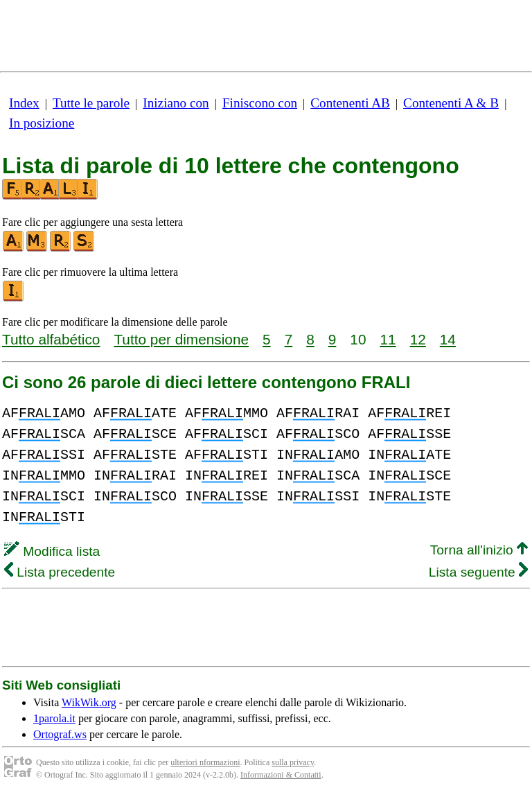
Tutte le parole (91, 103)
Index (24, 103)
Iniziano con (176, 103)
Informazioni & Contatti (281, 775)
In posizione (42, 123)
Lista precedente (60, 572)
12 (418, 339)
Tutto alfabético (51, 339)
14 (448, 339)
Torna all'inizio (479, 550)
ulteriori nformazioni (205, 762)
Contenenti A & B (451, 103)
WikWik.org (89, 702)
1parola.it (54, 718)
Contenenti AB (350, 103)
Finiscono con (260, 103)
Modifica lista (52, 551)
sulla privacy (293, 762)
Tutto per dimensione (181, 339)
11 (388, 339)
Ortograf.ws (60, 734)
